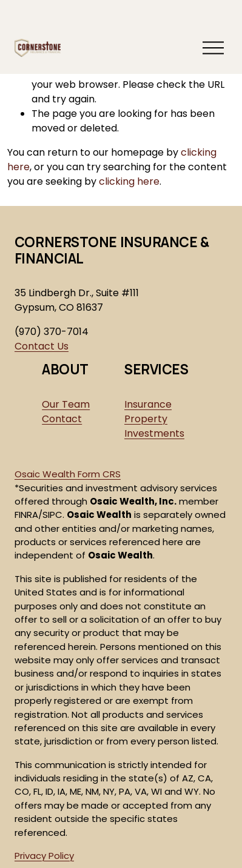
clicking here (129, 181)
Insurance (148, 404)
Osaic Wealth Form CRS (68, 474)
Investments (154, 433)
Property (146, 419)
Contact (62, 419)
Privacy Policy (44, 856)
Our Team (66, 404)
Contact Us (42, 346)
